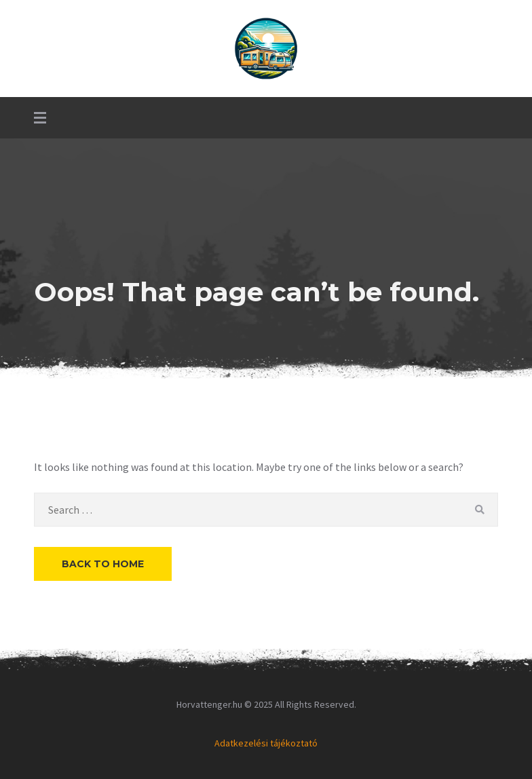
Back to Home (103, 564)
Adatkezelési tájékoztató (266, 743)
